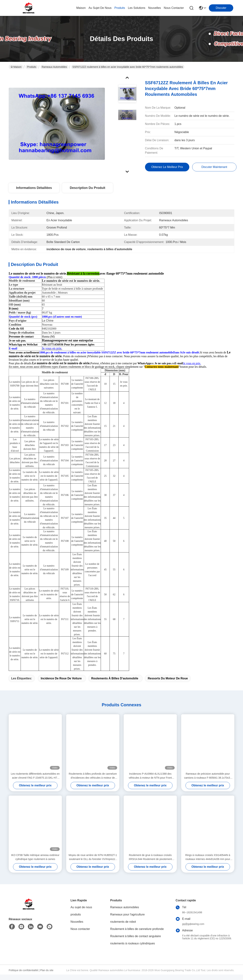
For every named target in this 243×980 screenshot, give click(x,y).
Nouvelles (77, 928)
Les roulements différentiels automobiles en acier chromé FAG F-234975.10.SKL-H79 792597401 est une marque (35, 782)
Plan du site (47, 977)
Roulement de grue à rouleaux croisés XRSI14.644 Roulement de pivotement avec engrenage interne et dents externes (150, 864)
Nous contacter (80, 935)
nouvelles (155, 8)
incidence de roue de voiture (61, 685)
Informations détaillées (34, 188)
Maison (81, 8)
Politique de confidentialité (23, 977)
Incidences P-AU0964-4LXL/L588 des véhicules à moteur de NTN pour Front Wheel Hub (150, 782)
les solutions (137, 8)
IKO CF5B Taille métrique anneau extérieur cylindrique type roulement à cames (35, 863)
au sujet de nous (100, 8)
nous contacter (174, 8)
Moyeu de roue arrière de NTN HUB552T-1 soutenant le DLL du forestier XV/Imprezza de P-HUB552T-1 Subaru (93, 864)
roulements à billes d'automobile (115, 685)
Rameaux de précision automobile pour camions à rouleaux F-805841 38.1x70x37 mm (208, 782)
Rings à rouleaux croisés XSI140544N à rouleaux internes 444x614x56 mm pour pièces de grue (208, 864)
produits (120, 8)
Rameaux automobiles (54, 67)
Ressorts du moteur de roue (168, 685)
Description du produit (88, 188)
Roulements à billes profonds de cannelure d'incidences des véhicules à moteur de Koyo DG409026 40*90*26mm (93, 782)
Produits (32, 67)
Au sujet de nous (81, 914)
